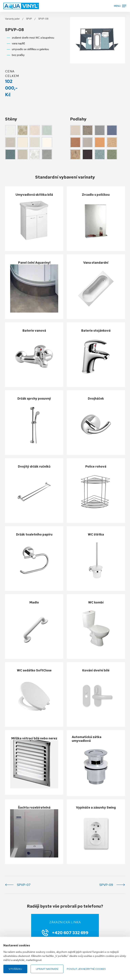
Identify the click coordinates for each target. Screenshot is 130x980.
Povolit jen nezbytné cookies (86, 969)
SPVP (29, 19)
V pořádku (15, 969)
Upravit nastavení (47, 969)
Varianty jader (12, 19)
